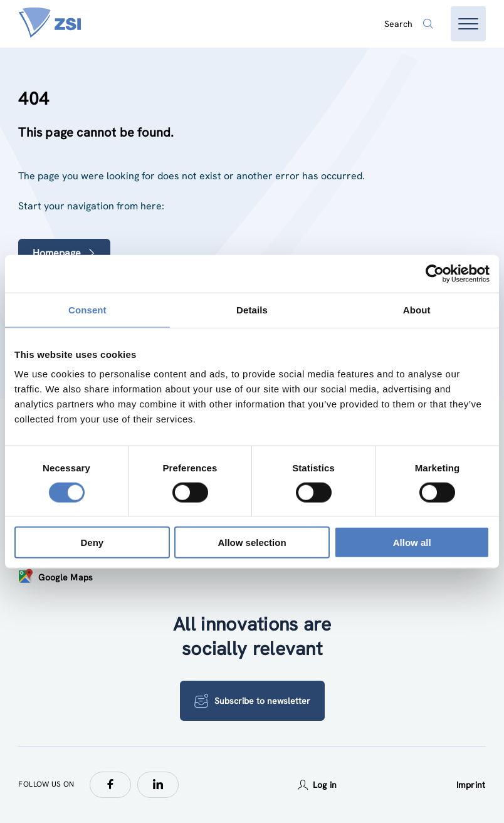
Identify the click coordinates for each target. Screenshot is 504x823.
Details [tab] (252, 309)
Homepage (64, 253)
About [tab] (417, 309)
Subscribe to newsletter (252, 701)
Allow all (412, 543)
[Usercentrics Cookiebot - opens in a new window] (435, 273)
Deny (92, 543)
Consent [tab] (87, 309)
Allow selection (252, 543)
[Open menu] (468, 24)
